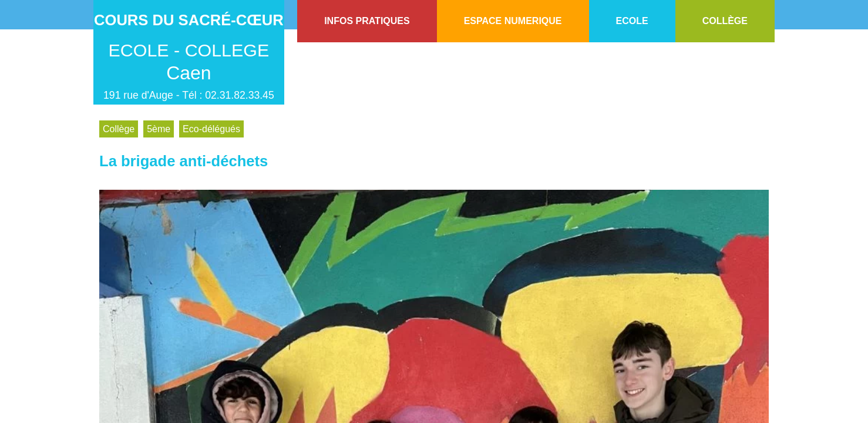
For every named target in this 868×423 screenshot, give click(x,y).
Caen (189, 73)
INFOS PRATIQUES (367, 21)
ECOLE (632, 21)
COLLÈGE (725, 21)
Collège (119, 129)
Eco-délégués (211, 129)
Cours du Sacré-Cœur (189, 20)
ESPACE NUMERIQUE (513, 21)
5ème (159, 129)
